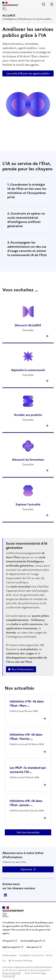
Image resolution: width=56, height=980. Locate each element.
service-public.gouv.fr (31, 941)
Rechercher (43, 4)
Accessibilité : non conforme (31, 955)
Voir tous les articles (28, 832)
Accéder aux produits (28, 415)
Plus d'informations (23, 669)
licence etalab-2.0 (10, 973)
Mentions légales (9, 955)
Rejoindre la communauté (28, 370)
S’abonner (26, 869)
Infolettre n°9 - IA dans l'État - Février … (26, 737)
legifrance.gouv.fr (11, 947)
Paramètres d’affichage (22, 961)
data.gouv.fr (33, 947)
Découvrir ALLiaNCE (28, 325)
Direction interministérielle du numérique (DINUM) (5, 895)
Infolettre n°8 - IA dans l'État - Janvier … (26, 803)
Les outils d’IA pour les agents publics (28, 73)
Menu (52, 4)
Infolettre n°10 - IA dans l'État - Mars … (27, 703)
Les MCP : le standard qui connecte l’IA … (28, 770)
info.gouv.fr (8, 941)
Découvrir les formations (28, 460)
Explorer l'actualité (28, 504)
